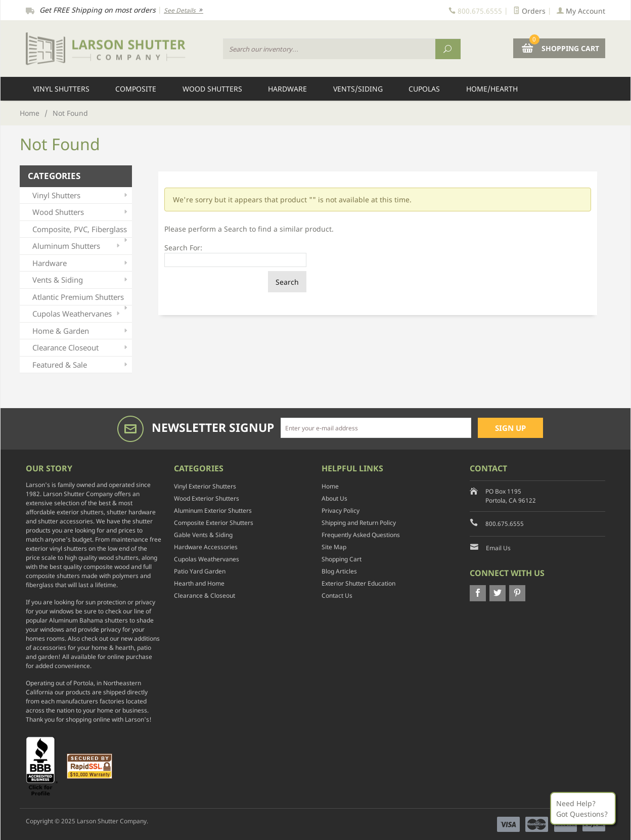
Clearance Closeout (81, 348)
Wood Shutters (212, 89)
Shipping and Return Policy (359, 523)
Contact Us (337, 595)
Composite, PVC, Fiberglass (81, 231)
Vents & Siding (81, 280)
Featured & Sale (81, 365)
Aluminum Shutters (77, 246)
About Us (334, 498)
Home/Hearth (492, 89)
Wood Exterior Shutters (207, 498)
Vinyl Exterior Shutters (205, 486)
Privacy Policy (341, 511)
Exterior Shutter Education (358, 583)
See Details (184, 10)
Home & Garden (81, 331)
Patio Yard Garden (200, 571)
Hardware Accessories (206, 547)
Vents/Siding (358, 89)
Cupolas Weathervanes (77, 314)
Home (30, 113)
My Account (581, 11)
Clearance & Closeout (205, 595)
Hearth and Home (199, 583)
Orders (529, 11)
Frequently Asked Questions (361, 535)
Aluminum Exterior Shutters (213, 511)
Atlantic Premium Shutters (81, 299)
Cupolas (424, 89)
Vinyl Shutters (61, 89)
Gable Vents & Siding (203, 535)
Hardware (287, 89)
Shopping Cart (342, 559)
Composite (136, 89)
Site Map (334, 547)
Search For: (183, 248)
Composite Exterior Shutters (214, 523)
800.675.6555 (505, 524)
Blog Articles (339, 571)
